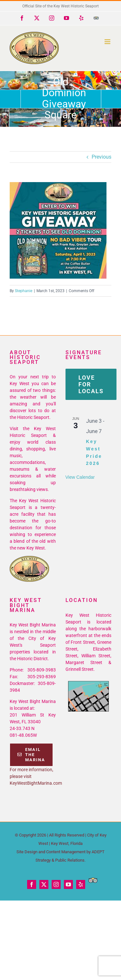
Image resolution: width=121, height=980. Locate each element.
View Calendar (80, 477)
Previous (101, 157)
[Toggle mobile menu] (108, 42)
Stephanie (24, 291)
